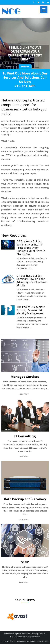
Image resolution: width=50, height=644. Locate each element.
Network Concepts (11, 634)
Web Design (25, 634)
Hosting (35, 634)
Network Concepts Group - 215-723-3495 (32, 641)
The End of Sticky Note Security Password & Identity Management (31, 310)
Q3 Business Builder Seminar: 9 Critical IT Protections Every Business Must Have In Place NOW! (31, 248)
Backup (42, 634)
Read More (24, 394)
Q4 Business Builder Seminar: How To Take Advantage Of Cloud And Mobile (32, 280)
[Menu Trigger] (44, 10)
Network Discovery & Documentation (25, 637)
